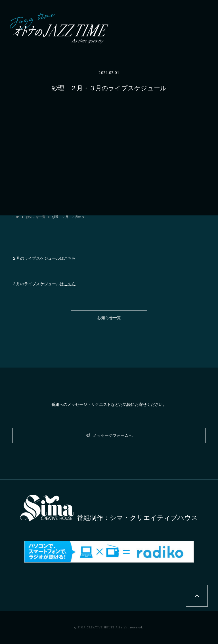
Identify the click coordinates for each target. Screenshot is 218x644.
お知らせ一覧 (36, 217)
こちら (70, 258)
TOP (16, 217)
